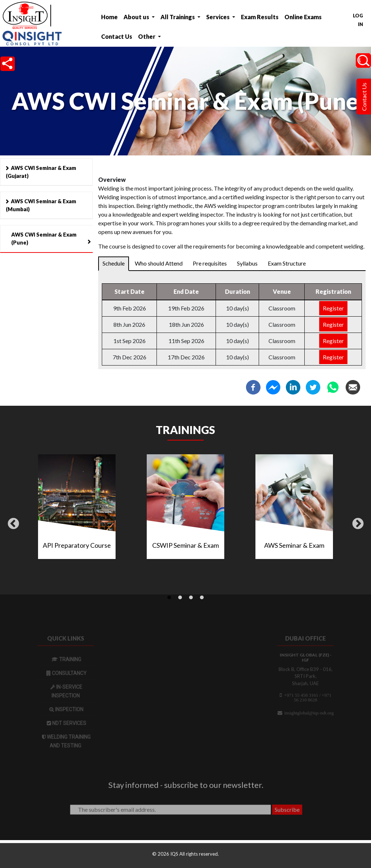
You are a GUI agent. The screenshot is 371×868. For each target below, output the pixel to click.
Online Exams (303, 17)
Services (218, 17)
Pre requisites (210, 263)
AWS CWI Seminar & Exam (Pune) (44, 239)
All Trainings (178, 17)
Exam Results (260, 17)
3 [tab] (191, 598)
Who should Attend (159, 263)
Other (147, 36)
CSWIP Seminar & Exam (185, 545)
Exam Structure (287, 263)
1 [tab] (169, 598)
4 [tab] (202, 598)
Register (333, 308)
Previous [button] (13, 524)
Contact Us (117, 36)
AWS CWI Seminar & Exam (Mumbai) (41, 205)
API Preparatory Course (77, 545)
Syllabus (247, 263)
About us (137, 17)
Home (109, 17)
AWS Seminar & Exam (294, 545)
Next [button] (358, 524)
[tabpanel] (185, 510)
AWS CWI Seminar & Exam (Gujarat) (41, 172)
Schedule (114, 263)
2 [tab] (180, 598)
